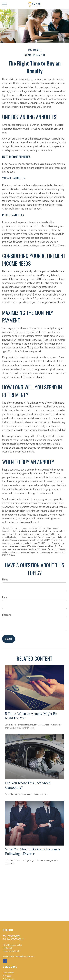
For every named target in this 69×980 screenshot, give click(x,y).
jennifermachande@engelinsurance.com (18, 956)
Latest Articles (8, 973)
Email (5, 597)
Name (5, 579)
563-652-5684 (14, 936)
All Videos (7, 976)
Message (7, 615)
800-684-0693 (17, 939)
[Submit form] (9, 639)
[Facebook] (5, 961)
